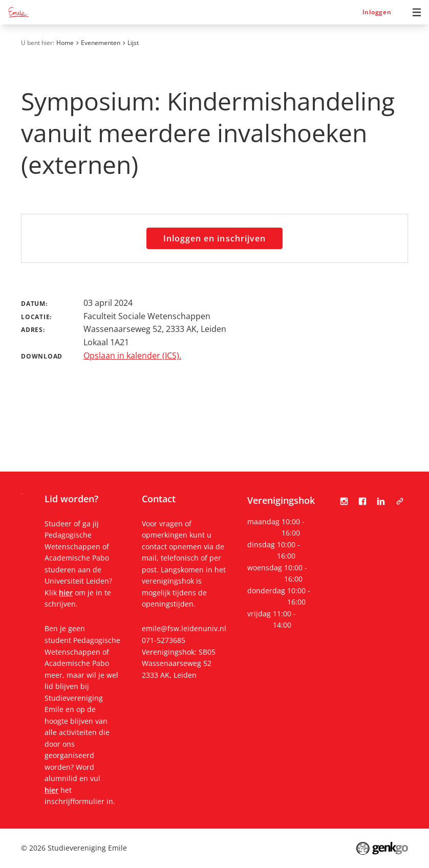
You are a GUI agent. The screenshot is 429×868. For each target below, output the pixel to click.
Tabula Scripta (400, 501)
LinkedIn (381, 501)
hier (66, 593)
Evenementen (101, 43)
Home (65, 43)
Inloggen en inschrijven (214, 238)
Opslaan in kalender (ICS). (132, 355)
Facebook (362, 501)
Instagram (344, 501)
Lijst (133, 43)
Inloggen (377, 12)
